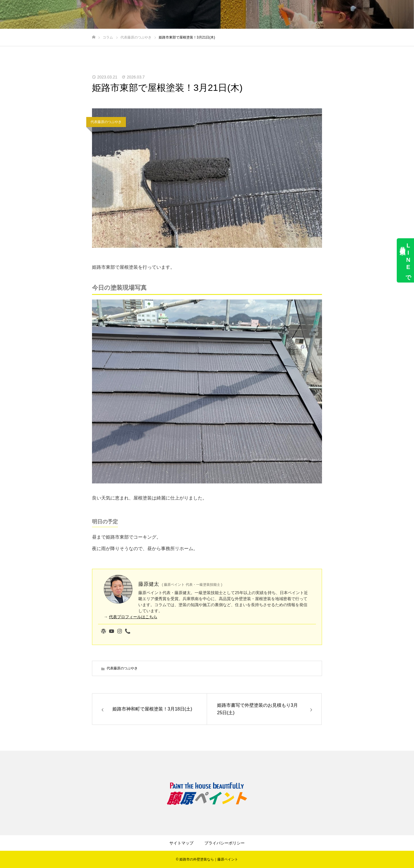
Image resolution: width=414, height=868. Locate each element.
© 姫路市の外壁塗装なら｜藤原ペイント (207, 859)
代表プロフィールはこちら (133, 617)
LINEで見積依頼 (405, 260)
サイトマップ (181, 843)
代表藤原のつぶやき (106, 122)
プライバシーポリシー (225, 843)
